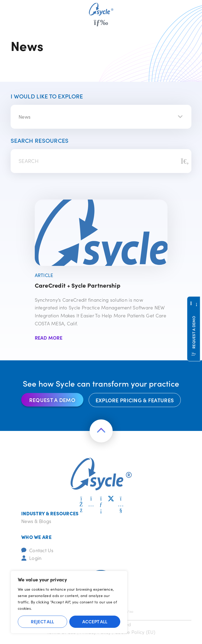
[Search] (185, 161)
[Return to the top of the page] (101, 431)
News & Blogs (36, 521)
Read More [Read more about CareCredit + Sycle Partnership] (49, 338)
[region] (69, 602)
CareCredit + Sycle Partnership (78, 285)
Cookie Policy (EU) (135, 632)
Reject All (42, 621)
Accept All (95, 621)
